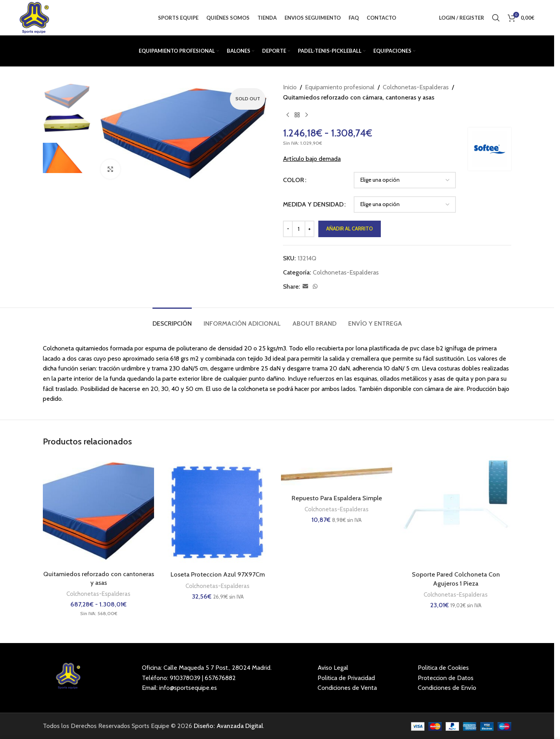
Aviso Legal (333, 668)
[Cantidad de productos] (299, 229)
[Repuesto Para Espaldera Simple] (337, 473)
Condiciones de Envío (447, 688)
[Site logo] (34, 17)
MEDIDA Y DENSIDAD (313, 204)
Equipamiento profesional (340, 87)
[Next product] (307, 115)
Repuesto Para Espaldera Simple (337, 498)
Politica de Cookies (443, 668)
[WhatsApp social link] (315, 287)
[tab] (172, 320)
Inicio (290, 87)
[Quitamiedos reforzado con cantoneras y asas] (98, 511)
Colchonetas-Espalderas (416, 87)
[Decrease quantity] (288, 229)
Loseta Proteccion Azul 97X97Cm (218, 574)
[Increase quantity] (309, 229)
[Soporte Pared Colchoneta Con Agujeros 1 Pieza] (456, 511)
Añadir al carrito (350, 229)
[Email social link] (305, 287)
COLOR (294, 180)
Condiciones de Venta (347, 688)
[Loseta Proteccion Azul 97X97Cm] (218, 511)
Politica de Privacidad (346, 678)
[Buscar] (496, 18)
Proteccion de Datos (446, 678)
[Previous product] (288, 115)
